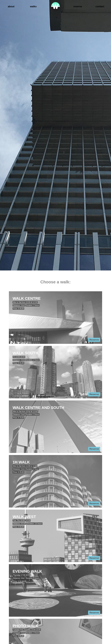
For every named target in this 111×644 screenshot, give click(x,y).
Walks (33, 6)
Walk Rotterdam (55, 7)
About (11, 6)
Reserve (78, 6)
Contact (100, 6)
